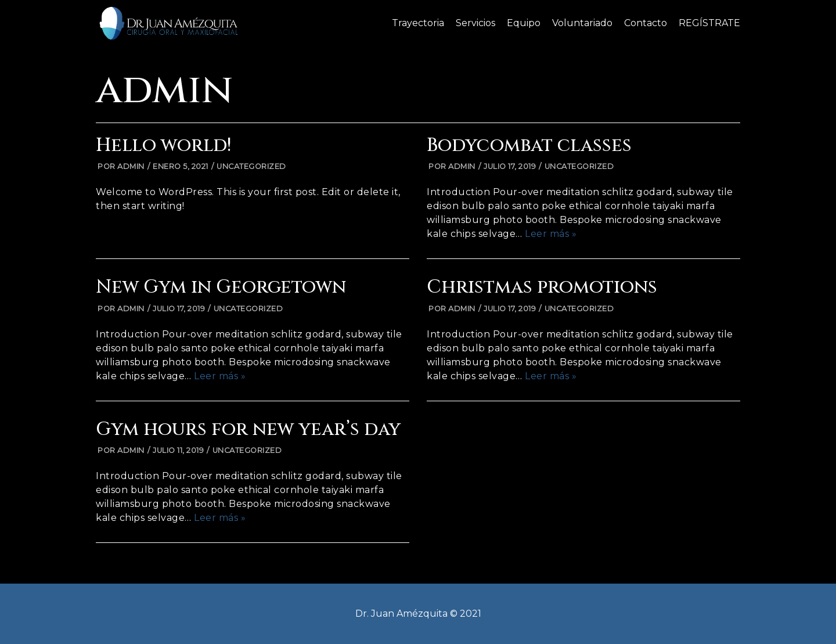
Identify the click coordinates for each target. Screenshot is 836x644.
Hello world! (163, 145)
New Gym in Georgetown (221, 287)
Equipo (524, 23)
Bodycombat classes (529, 145)
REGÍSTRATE (709, 23)
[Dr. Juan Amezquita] (168, 23)
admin (131, 166)
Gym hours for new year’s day (248, 429)
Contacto (646, 23)
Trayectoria (418, 23)
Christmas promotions (542, 287)
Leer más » (551, 234)
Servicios (475, 23)
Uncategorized (251, 166)
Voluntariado (582, 23)
